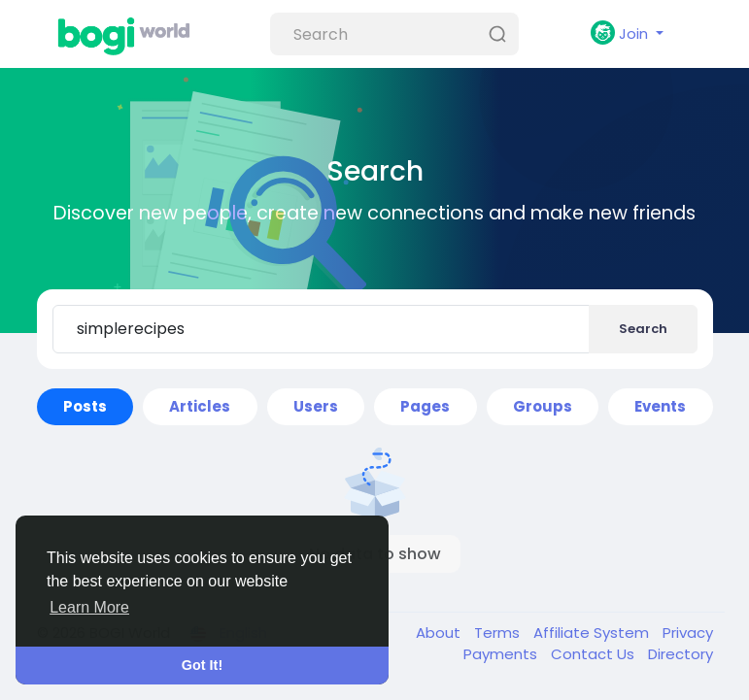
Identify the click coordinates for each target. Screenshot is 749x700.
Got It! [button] (202, 665)
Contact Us (595, 654)
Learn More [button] (89, 607)
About (440, 633)
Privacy (688, 633)
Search (643, 329)
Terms (499, 633)
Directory (681, 654)
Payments (502, 654)
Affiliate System (593, 633)
